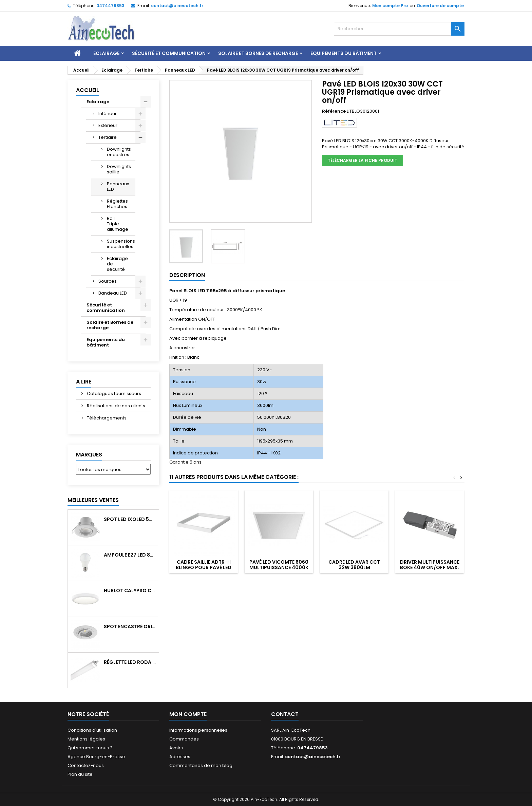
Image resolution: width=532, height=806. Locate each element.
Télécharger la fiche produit (363, 160)
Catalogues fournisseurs (113, 393)
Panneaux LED (118, 186)
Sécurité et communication (169, 53)
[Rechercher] (399, 29)
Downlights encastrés (119, 152)
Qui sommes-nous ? (90, 748)
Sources (108, 281)
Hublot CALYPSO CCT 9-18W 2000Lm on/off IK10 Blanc (130, 591)
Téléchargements (106, 418)
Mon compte (188, 714)
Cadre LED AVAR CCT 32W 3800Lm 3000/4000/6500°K (354, 567)
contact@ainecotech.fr (177, 6)
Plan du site (80, 774)
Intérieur (108, 114)
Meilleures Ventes (93, 500)
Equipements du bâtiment (344, 53)
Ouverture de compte (440, 6)
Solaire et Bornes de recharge (258, 53)
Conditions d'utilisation (92, 730)
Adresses (180, 757)
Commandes (184, 739)
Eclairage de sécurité (117, 264)
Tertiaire (108, 137)
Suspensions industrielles (121, 244)
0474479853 (110, 6)
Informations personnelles (198, 730)
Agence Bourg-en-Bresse (96, 757)
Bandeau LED (113, 293)
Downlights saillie (119, 169)
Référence (334, 111)
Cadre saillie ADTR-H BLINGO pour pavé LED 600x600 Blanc (204, 567)
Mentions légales (86, 739)
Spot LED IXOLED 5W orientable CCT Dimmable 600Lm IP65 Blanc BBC (130, 519)
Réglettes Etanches (117, 204)
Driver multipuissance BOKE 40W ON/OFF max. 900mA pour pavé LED (430, 567)
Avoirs (176, 748)
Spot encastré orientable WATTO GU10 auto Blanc (130, 626)
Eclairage (106, 53)
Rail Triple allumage (118, 224)
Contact (285, 714)
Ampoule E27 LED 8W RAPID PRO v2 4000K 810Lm (130, 555)
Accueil (88, 90)
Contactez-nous (86, 765)
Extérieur (108, 125)
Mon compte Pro (390, 6)
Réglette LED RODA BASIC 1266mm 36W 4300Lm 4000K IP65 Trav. (130, 662)
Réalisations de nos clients (116, 406)
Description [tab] (187, 275)
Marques (89, 455)
